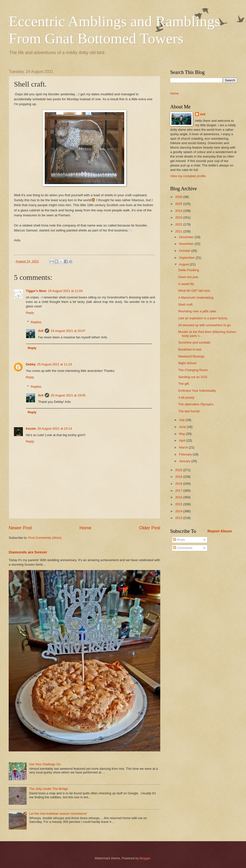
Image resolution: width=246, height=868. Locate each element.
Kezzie (31, 429)
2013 (179, 518)
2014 (179, 511)
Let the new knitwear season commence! (58, 814)
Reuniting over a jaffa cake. (198, 311)
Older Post (150, 528)
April (183, 440)
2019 (179, 477)
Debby (31, 364)
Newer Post (20, 528)
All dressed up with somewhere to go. (205, 325)
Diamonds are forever (28, 552)
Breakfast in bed (190, 349)
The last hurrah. (189, 411)
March (184, 447)
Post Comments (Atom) (45, 538)
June (183, 427)
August (184, 264)
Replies (36, 322)
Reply (30, 313)
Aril (41, 331)
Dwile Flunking (189, 270)
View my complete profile (188, 176)
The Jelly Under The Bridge (49, 789)
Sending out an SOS (193, 377)
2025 (179, 204)
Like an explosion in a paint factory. (203, 318)
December (187, 237)
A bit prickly (186, 398)
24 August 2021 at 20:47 (68, 331)
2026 (179, 197)
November (187, 244)
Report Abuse (220, 531)
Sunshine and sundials (194, 342)
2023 (179, 217)
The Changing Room (193, 370)
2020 (179, 470)
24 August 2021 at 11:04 (65, 291)
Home (85, 528)
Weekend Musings (191, 356)
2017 (179, 491)
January (185, 461)
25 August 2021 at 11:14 (54, 364)
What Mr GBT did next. (194, 291)
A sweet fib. (186, 284)
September (187, 258)
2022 (179, 224)
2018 (179, 484)
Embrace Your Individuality (197, 391)
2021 (179, 231)
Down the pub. (188, 277)
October (185, 251)
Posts (179, 540)
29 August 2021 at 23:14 (55, 429)
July (182, 420)
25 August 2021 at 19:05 (68, 395)
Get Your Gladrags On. (45, 764)
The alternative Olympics (196, 404)
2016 (179, 497)
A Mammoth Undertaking (196, 298)
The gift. (184, 384)
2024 (179, 211)
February (186, 454)
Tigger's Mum (36, 291)
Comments (183, 548)
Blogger (145, 858)
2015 (179, 504)
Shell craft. (186, 305)
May (182, 434)
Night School (187, 363)
